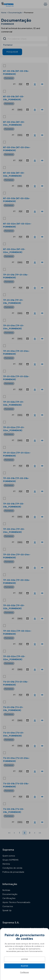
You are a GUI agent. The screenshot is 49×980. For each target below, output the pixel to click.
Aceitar (24, 959)
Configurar (24, 972)
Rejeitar (24, 966)
